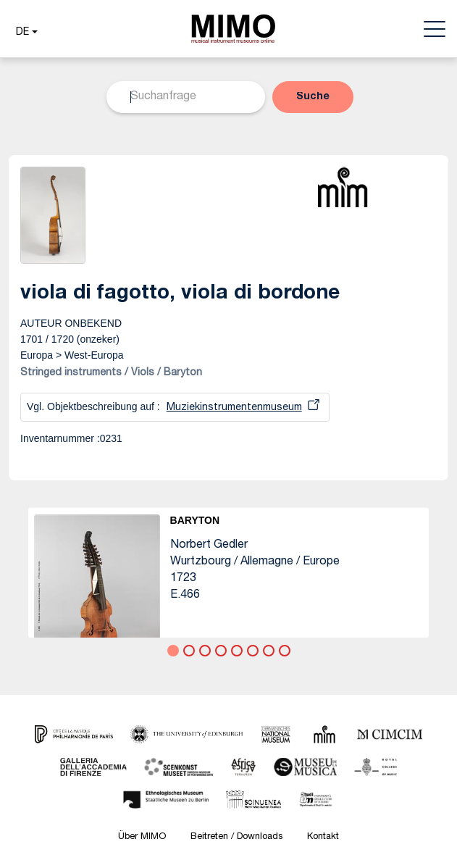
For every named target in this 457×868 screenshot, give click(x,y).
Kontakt (323, 837)
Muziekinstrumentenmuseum (234, 408)
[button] (25, 33)
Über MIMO (142, 837)
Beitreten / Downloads (236, 837)
